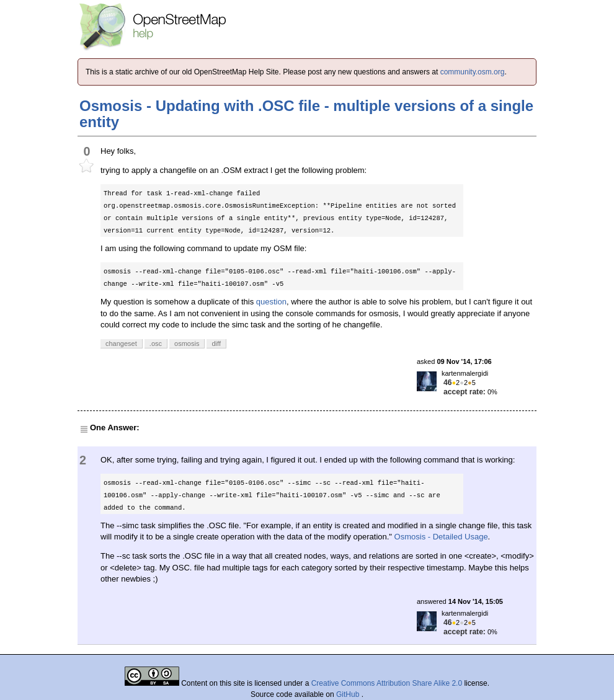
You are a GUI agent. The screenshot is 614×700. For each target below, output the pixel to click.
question (271, 302)
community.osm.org (473, 72)
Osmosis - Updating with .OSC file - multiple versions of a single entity (306, 114)
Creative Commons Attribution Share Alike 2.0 (387, 683)
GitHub (349, 694)
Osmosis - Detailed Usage (441, 537)
